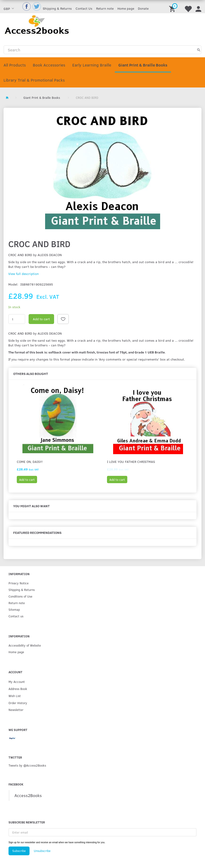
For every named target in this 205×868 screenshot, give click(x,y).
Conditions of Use (20, 596)
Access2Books (28, 795)
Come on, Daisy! (30, 462)
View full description (23, 274)
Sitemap (14, 609)
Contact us (16, 616)
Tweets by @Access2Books (27, 765)
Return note (105, 8)
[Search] (199, 50)
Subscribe (19, 851)
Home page (126, 8)
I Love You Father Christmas (131, 462)
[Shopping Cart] (173, 7)
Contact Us (84, 8)
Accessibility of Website (25, 645)
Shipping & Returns (57, 8)
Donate (143, 8)
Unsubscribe (42, 851)
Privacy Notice (19, 583)
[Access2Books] (37, 24)
